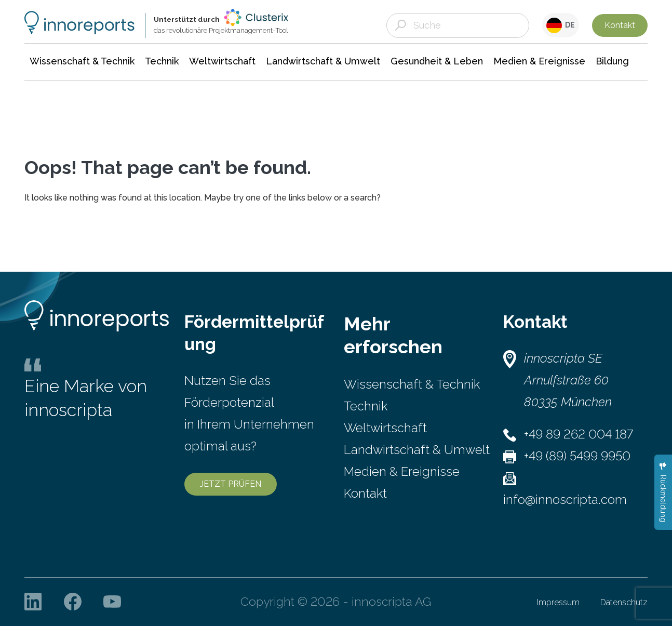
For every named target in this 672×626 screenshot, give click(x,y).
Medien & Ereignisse (402, 471)
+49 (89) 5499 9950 (577, 456)
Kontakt (620, 25)
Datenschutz (624, 602)
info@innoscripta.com (565, 500)
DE (561, 25)
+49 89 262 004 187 (579, 434)
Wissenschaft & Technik (412, 384)
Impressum (558, 602)
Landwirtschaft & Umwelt (417, 450)
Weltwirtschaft (385, 428)
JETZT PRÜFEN (231, 484)
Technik (366, 406)
